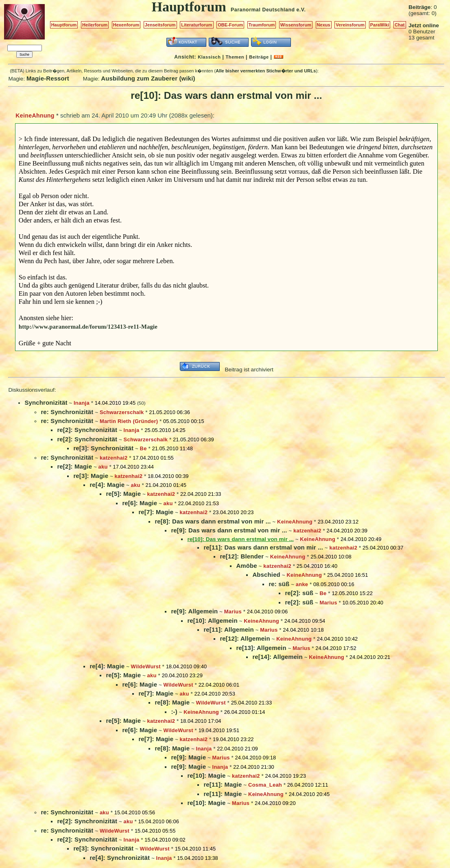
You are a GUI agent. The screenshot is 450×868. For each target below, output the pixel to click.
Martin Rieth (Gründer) (129, 421)
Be (143, 448)
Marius (329, 603)
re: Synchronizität (67, 412)
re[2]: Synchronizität (87, 430)
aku (103, 467)
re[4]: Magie (107, 485)
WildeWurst (146, 666)
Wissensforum (296, 25)
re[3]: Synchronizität (103, 448)
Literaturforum (197, 25)
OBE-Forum (230, 25)
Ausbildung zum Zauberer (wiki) (148, 78)
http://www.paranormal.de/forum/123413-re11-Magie (88, 327)
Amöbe (246, 566)
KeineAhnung (35, 116)
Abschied (266, 575)
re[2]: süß (299, 593)
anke (302, 584)
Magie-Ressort (48, 78)
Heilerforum (95, 25)
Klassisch (209, 57)
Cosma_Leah (265, 785)
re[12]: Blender (242, 556)
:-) (174, 712)
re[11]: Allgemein (228, 629)
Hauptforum (64, 25)
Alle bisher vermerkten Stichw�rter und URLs (266, 71)
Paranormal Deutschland (263, 10)
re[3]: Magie (91, 476)
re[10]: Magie (206, 775)
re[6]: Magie (140, 503)
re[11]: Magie (223, 784)
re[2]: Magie (74, 466)
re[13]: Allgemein (261, 648)
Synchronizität (46, 402)
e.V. (301, 10)
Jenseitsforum (160, 25)
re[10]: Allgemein (212, 620)
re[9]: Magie (188, 757)
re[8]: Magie (172, 702)
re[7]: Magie (156, 512)
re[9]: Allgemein (194, 611)
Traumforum (262, 25)
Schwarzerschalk (122, 412)
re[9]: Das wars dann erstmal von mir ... (229, 530)
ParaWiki (380, 25)
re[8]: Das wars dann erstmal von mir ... (213, 521)
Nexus (324, 25)
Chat (400, 25)
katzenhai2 (114, 458)
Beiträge (259, 57)
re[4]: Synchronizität (120, 858)
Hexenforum (126, 25)
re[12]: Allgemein (245, 638)
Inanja (82, 403)
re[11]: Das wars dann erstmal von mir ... (263, 547)
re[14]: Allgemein (277, 657)
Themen (235, 57)
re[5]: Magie (123, 494)
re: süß (279, 584)
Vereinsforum (350, 25)
